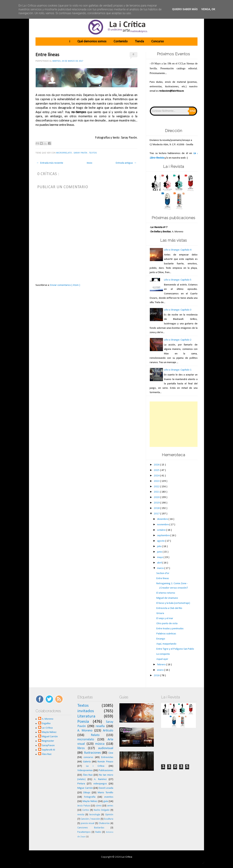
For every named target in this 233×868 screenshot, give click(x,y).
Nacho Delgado (102, 810)
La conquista (163, 654)
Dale (193, 111)
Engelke (46, 724)
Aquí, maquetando (166, 644)
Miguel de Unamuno (167, 598)
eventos (109, 797)
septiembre (164, 536)
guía (106, 801)
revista (81, 815)
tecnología (95, 815)
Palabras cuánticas (166, 634)
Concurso (158, 42)
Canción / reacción (90, 819)
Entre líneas (47, 55)
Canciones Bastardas (91, 828)
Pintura (81, 784)
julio (160, 546)
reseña (100, 726)
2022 (157, 487)
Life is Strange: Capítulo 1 (178, 370)
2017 (157, 514)
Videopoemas (85, 770)
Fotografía (90, 797)
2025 (157, 470)
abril (160, 563)
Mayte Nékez (49, 732)
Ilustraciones (92, 753)
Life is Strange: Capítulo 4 (178, 250)
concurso (88, 757)
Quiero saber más (185, 9)
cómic (99, 806)
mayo (160, 557)
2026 (157, 465)
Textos (93, 153)
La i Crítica (47, 728)
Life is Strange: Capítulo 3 (178, 310)
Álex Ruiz (47, 754)
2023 (157, 481)
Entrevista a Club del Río (169, 608)
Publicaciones (106, 770)
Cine (111, 753)
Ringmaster (48, 741)
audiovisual (106, 748)
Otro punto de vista (167, 624)
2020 (157, 497)
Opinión (109, 815)
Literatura (86, 716)
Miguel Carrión (50, 737)
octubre (162, 530)
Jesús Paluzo (84, 806)
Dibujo (87, 793)
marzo (161, 568)
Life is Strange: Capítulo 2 (178, 340)
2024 (157, 476)
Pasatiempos (84, 832)
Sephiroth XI (48, 750)
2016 (157, 676)
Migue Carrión (85, 788)
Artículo (108, 731)
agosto (161, 541)
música (100, 744)
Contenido (121, 42)
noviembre (163, 525)
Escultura (109, 819)
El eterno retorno (166, 593)
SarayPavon (48, 746)
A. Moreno (48, 719)
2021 (157, 492)
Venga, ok (208, 9)
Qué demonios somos (92, 42)
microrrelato (64, 153)
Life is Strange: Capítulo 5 (178, 280)
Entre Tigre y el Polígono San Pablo (175, 649)
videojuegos (100, 784)
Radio (98, 832)
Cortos (86, 810)
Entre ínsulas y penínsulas (170, 629)
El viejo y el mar (165, 618)
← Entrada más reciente (50, 163)
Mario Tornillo (105, 793)
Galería (87, 762)
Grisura (160, 613)
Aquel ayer (162, 659)
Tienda (139, 42)
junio (160, 552)
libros (81, 748)
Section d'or (163, 573)
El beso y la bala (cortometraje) (173, 603)
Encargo (161, 639)
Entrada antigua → (126, 163)
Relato (95, 735)
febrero (162, 665)
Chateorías (104, 823)
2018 (157, 508)
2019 (157, 503)
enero (161, 670)
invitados (86, 711)
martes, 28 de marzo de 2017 (68, 61)
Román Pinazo (105, 762)
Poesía (83, 722)
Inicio (90, 163)
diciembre (163, 519)
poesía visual (88, 823)
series (110, 806)
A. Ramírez (100, 779)
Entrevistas (107, 757)
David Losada (106, 788)
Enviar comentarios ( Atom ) (65, 285)
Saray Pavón (81, 153)
